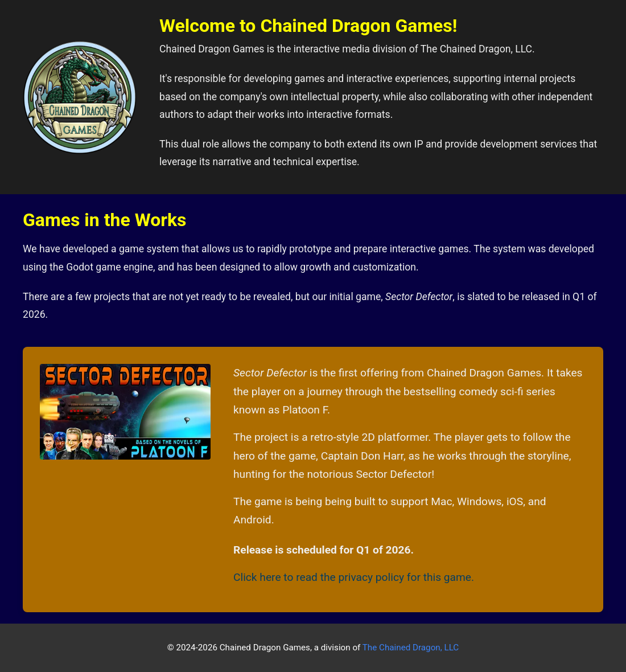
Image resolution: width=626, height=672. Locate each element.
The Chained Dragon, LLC (411, 648)
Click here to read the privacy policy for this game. (354, 577)
